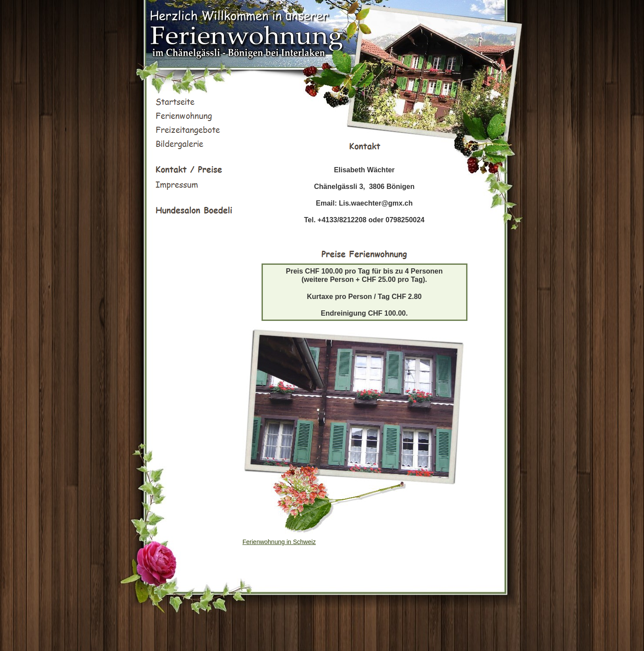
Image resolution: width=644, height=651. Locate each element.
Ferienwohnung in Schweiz (279, 542)
